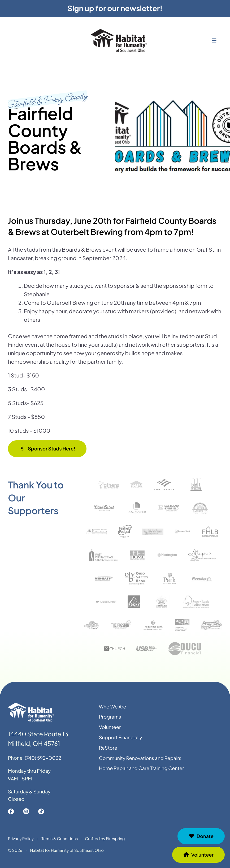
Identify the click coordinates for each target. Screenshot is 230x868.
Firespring (115, 842)
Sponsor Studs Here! (47, 448)
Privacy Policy (21, 842)
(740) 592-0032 (43, 761)
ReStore (108, 751)
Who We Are (113, 710)
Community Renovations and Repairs (140, 762)
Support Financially (121, 741)
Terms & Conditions (60, 842)
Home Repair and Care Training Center (142, 772)
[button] (214, 45)
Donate (201, 836)
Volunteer (198, 855)
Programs (110, 721)
